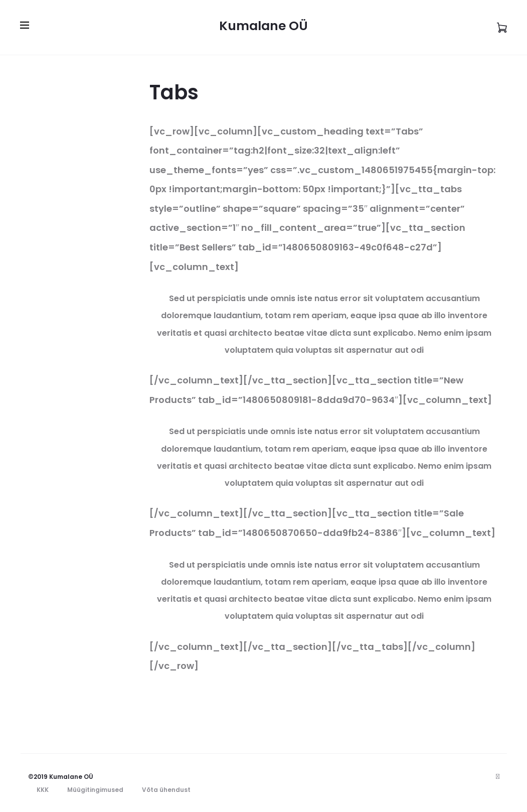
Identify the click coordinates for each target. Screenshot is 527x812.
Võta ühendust (166, 790)
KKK (43, 790)
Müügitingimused (95, 790)
